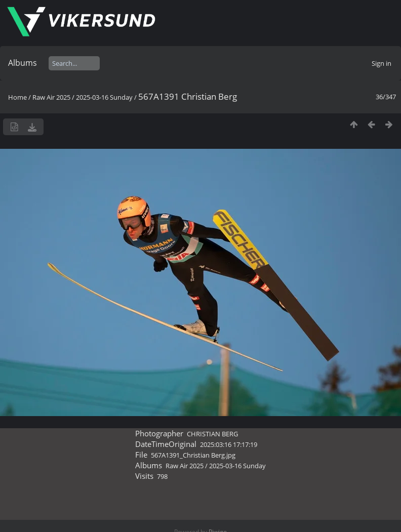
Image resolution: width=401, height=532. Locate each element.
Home (17, 97)
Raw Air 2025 (51, 97)
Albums (23, 63)
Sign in (382, 63)
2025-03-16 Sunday (104, 97)
